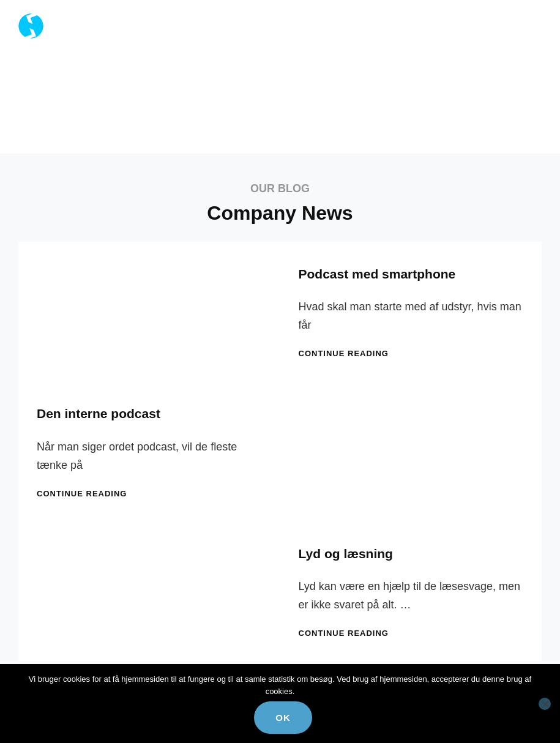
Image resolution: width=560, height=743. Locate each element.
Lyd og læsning (346, 554)
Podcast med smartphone (377, 274)
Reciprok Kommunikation (142, 19)
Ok (283, 718)
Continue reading (344, 353)
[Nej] (545, 704)
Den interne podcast (99, 413)
